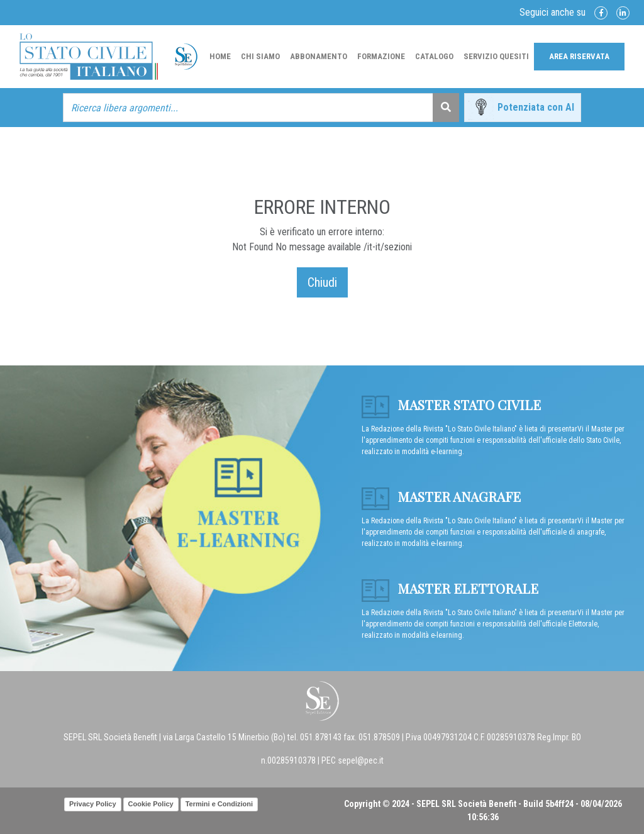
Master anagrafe (441, 496)
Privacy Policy (93, 804)
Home (220, 56)
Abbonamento (319, 56)
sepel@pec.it (361, 760)
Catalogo (434, 56)
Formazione (381, 56)
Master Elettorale (450, 588)
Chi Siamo (260, 56)
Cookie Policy (151, 804)
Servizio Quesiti (496, 56)
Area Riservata (579, 56)
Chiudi (322, 282)
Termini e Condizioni (219, 804)
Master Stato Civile (451, 404)
